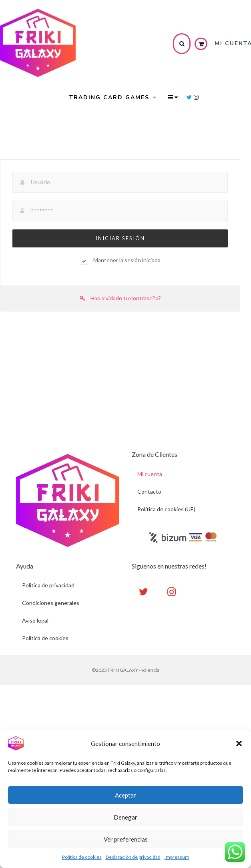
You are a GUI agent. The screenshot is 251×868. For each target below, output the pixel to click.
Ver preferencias (126, 839)
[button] (239, 743)
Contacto (150, 491)
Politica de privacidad (48, 586)
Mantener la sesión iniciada (127, 260)
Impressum (177, 857)
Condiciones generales (51, 603)
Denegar (125, 817)
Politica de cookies (45, 638)
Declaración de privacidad (133, 857)
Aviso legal (35, 621)
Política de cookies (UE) (167, 509)
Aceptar (125, 795)
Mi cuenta (150, 474)
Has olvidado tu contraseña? (120, 298)
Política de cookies (82, 857)
